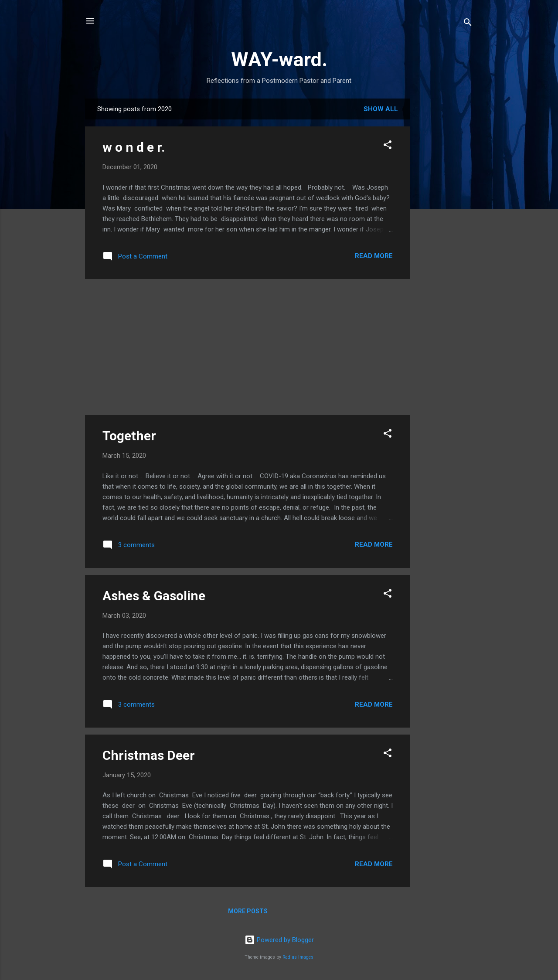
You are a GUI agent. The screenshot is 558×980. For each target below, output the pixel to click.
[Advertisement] (445, 229)
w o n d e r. (134, 147)
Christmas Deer (149, 755)
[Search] (468, 24)
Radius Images (298, 957)
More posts (248, 911)
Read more (374, 256)
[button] (388, 146)
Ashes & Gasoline (154, 596)
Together (129, 436)
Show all (381, 109)
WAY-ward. (279, 60)
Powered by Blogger (279, 940)
